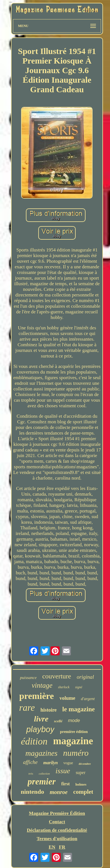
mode (74, 720)
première (36, 696)
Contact (57, 822)
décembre (85, 764)
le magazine (78, 709)
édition (34, 741)
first (66, 784)
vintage (42, 685)
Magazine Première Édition (57, 813)
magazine (73, 741)
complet (83, 792)
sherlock (64, 687)
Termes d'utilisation (57, 839)
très (31, 773)
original (85, 677)
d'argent (88, 699)
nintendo (32, 792)
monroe (59, 792)
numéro (76, 753)
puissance (28, 678)
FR (62, 847)
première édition (74, 732)
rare (27, 708)
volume (67, 698)
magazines (41, 753)
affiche (30, 762)
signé (79, 687)
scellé (58, 721)
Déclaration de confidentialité (57, 830)
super (81, 773)
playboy (40, 729)
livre (41, 719)
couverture (57, 676)
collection (44, 774)
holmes (81, 784)
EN (52, 847)
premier (42, 782)
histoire (49, 710)
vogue (68, 763)
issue (63, 771)
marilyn (51, 763)
